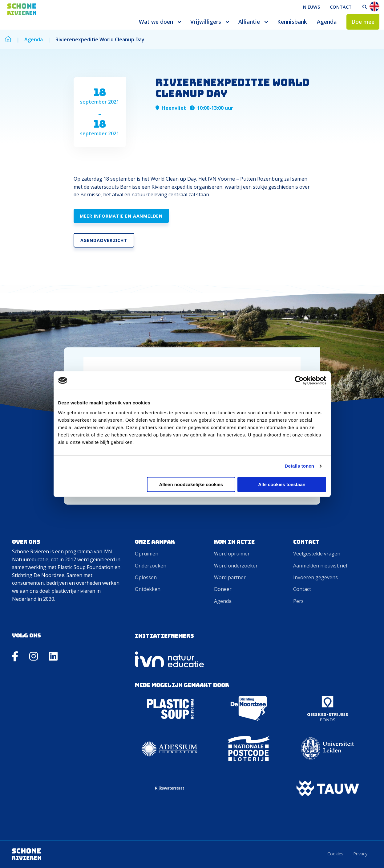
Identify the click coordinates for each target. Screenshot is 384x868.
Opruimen (147, 554)
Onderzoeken (151, 566)
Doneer (223, 589)
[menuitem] (311, 7)
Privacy (360, 854)
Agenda (327, 22)
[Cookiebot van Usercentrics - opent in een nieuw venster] (299, 380)
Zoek (365, 7)
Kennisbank (292, 22)
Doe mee (363, 22)
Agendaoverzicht (104, 240)
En (374, 6)
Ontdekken (148, 589)
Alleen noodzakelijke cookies (191, 484)
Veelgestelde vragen (317, 554)
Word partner (230, 577)
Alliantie (249, 22)
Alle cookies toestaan (282, 484)
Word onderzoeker (236, 566)
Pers (298, 601)
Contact (341, 7)
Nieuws (311, 7)
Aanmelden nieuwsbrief (320, 566)
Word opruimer (232, 554)
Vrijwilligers (206, 22)
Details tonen (299, 466)
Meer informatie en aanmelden (121, 216)
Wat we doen (156, 22)
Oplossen (146, 577)
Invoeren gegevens (315, 577)
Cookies (335, 854)
